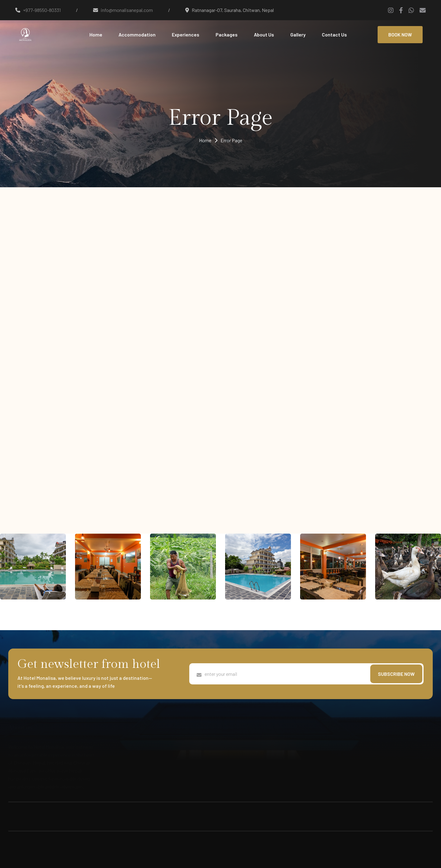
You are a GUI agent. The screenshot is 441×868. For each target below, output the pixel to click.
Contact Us (334, 34)
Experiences (186, 34)
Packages (227, 34)
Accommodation (137, 34)
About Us (264, 34)
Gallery (298, 34)
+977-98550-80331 (42, 10)
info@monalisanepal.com (127, 10)
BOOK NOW (400, 34)
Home (96, 34)
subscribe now (396, 674)
